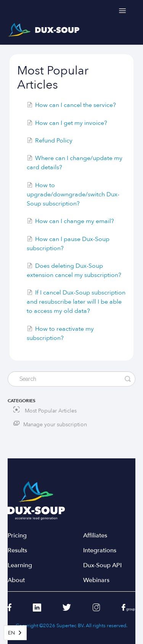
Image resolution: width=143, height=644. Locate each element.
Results (17, 551)
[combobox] (15, 633)
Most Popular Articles (45, 411)
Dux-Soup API (102, 566)
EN (11, 633)
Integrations (100, 551)
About (16, 580)
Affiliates (95, 536)
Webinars (96, 580)
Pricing (17, 536)
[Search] (71, 379)
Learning (20, 566)
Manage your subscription (55, 425)
